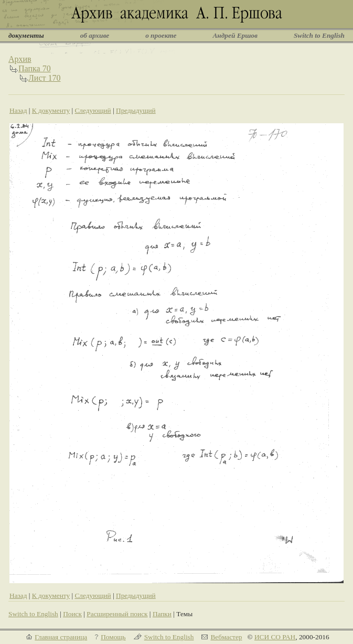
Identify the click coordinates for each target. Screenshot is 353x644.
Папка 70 (35, 68)
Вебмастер (226, 637)
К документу (51, 110)
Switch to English (319, 35)
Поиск (72, 614)
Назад (18, 110)
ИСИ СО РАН (275, 637)
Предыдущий (136, 110)
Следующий (93, 110)
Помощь (113, 637)
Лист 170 (45, 78)
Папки (162, 614)
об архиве (95, 35)
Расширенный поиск (117, 614)
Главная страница (61, 637)
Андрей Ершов (235, 35)
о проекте (161, 35)
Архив (20, 59)
